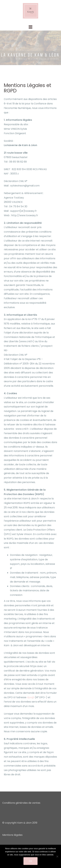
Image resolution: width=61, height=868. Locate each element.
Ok (30, 861)
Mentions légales (12, 835)
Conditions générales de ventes (21, 803)
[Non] (57, 856)
